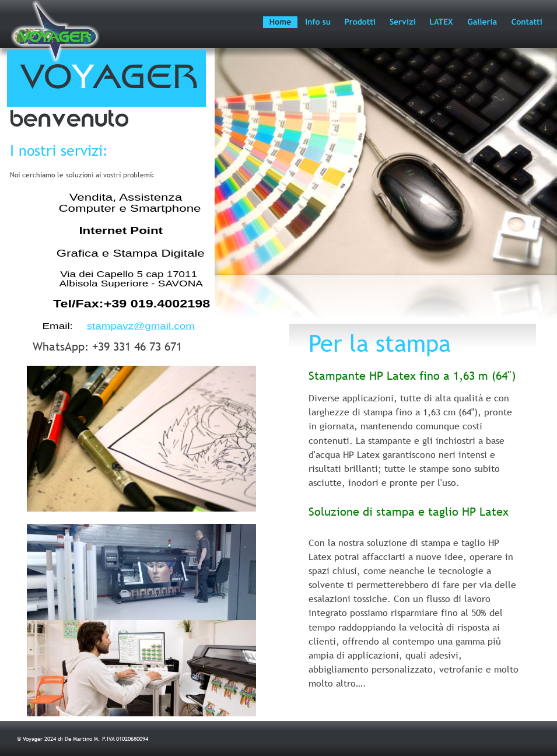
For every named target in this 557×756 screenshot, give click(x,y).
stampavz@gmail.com (141, 326)
